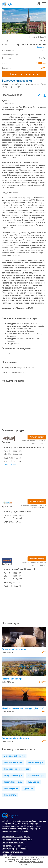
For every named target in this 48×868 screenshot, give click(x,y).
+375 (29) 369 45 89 (12, 522)
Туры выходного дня (13, 762)
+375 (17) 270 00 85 (12, 461)
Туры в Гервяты (11, 788)
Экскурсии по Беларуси (14, 756)
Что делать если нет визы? (14, 846)
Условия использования (13, 852)
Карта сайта (7, 855)
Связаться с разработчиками (15, 849)
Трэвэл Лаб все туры (13, 782)
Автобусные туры (36, 775)
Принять (25, 865)
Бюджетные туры (36, 762)
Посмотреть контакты (24, 74)
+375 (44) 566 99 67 (12, 583)
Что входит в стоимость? (13, 843)
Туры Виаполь (10, 795)
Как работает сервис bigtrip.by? (16, 837)
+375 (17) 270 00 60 (12, 458)
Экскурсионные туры (13, 775)
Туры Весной (34, 782)
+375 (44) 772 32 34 (12, 586)
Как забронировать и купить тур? (17, 840)
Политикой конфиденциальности (31, 862)
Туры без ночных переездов (16, 769)
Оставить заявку (37, 437)
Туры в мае (28, 788)
